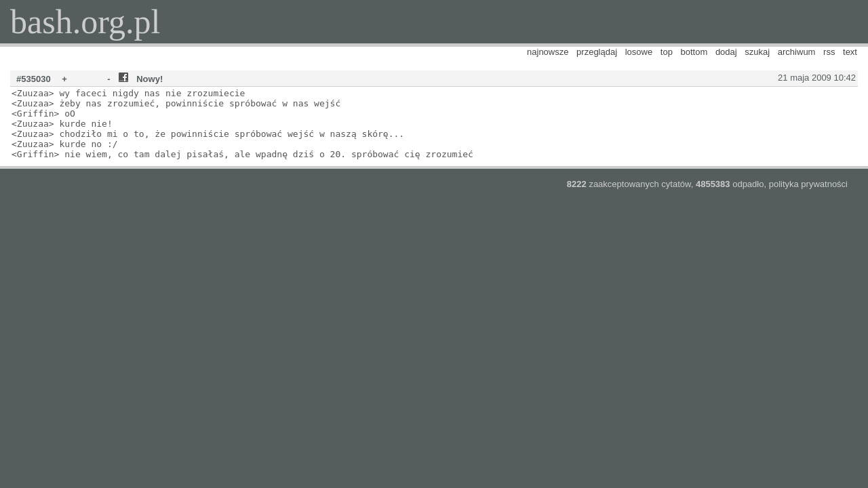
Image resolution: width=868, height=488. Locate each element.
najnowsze (548, 52)
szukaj (757, 52)
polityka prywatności (808, 184)
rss (829, 52)
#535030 (34, 79)
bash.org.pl (85, 22)
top (667, 52)
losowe (639, 52)
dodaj (726, 52)
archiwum (797, 52)
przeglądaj (597, 52)
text (850, 52)
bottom (694, 52)
